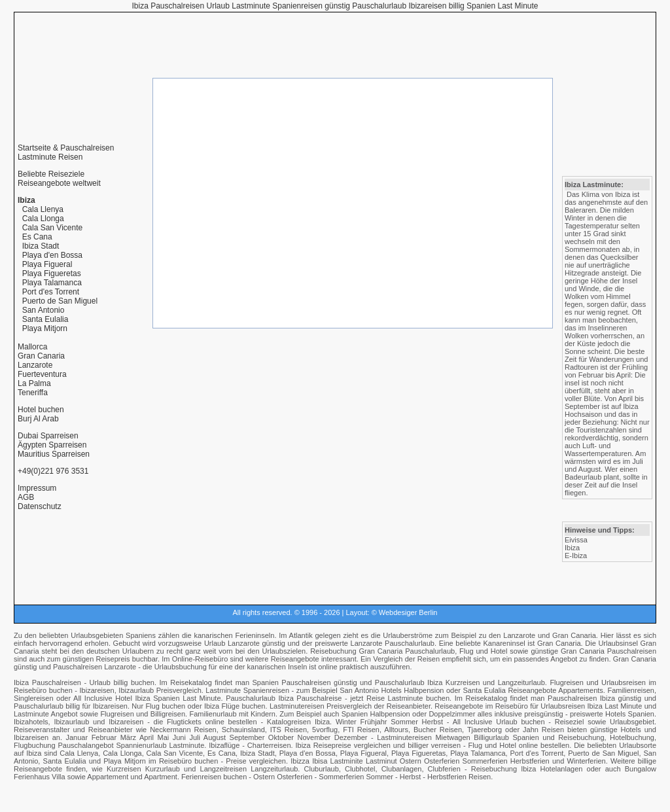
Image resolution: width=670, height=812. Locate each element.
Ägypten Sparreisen (52, 445)
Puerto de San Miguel (60, 301)
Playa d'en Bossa (52, 255)
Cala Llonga (43, 219)
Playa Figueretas (52, 274)
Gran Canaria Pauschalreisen (608, 651)
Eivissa (576, 540)
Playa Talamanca (52, 283)
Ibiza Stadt (41, 246)
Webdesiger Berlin (408, 612)
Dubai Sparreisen (48, 436)
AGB (26, 497)
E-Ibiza (576, 556)
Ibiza (572, 548)
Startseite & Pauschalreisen (66, 148)
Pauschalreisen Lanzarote (95, 667)
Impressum (37, 488)
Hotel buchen (41, 410)
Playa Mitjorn (45, 328)
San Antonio (44, 310)
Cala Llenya (43, 209)
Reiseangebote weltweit (59, 183)
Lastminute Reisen (50, 157)
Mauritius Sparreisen (54, 454)
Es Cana (37, 237)
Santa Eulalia (45, 319)
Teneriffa (33, 393)
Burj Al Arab (38, 419)
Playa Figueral (47, 264)
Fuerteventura (42, 374)
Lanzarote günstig (256, 643)
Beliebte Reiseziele (51, 174)
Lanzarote (35, 365)
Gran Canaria (41, 356)
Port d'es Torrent (51, 292)
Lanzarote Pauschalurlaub (393, 643)
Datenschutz (40, 506)
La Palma (34, 383)
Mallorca (32, 347)
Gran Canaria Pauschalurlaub (407, 651)
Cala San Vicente (53, 228)
